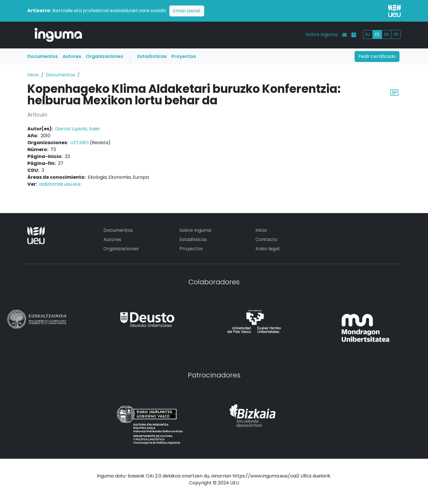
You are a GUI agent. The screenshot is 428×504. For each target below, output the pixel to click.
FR (396, 34)
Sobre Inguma (322, 34)
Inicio (33, 75)
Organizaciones (105, 56)
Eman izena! (187, 11)
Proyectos (184, 56)
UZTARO (79, 143)
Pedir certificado (377, 56)
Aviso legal (267, 249)
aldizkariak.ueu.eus (60, 184)
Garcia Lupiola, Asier (78, 129)
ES (377, 34)
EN (387, 34)
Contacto (266, 239)
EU (368, 34)
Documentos (43, 56)
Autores (72, 56)
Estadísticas (152, 56)
